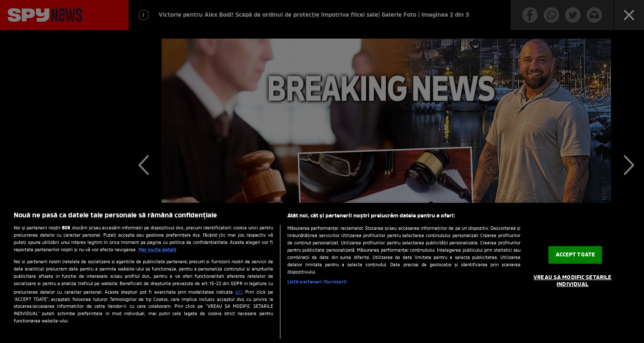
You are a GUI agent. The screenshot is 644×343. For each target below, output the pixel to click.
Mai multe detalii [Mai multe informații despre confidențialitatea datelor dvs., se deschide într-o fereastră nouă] (157, 250)
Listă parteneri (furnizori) (317, 282)
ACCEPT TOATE (576, 255)
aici (239, 292)
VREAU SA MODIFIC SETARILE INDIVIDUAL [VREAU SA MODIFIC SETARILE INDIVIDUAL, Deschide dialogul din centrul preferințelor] (572, 281)
